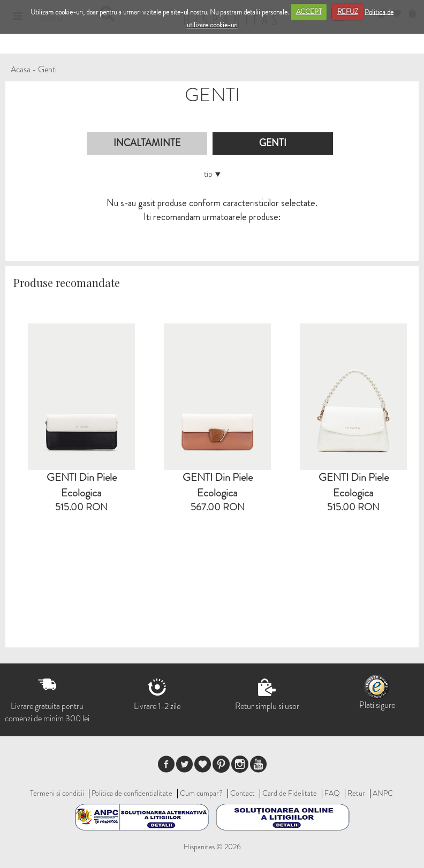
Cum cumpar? (201, 793)
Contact (243, 793)
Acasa (21, 69)
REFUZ (348, 12)
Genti (47, 69)
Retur (356, 793)
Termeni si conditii (57, 793)
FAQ (332, 793)
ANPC (383, 793)
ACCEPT (309, 12)
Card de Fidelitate (290, 793)
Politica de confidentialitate (132, 793)
